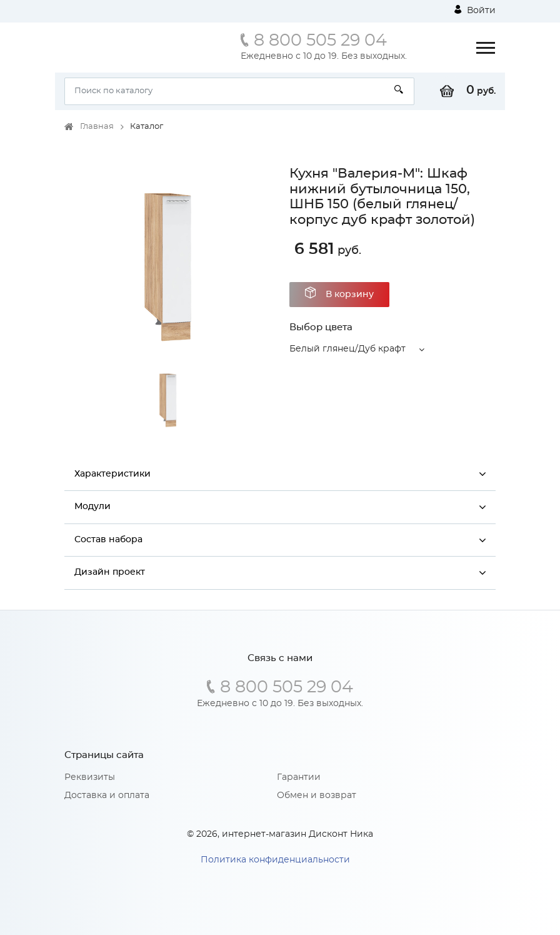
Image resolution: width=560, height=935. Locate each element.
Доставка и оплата (107, 796)
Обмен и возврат (317, 796)
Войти (475, 10)
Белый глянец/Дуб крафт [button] (347, 349)
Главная (97, 127)
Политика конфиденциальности (275, 860)
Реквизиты (90, 777)
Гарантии (299, 777)
